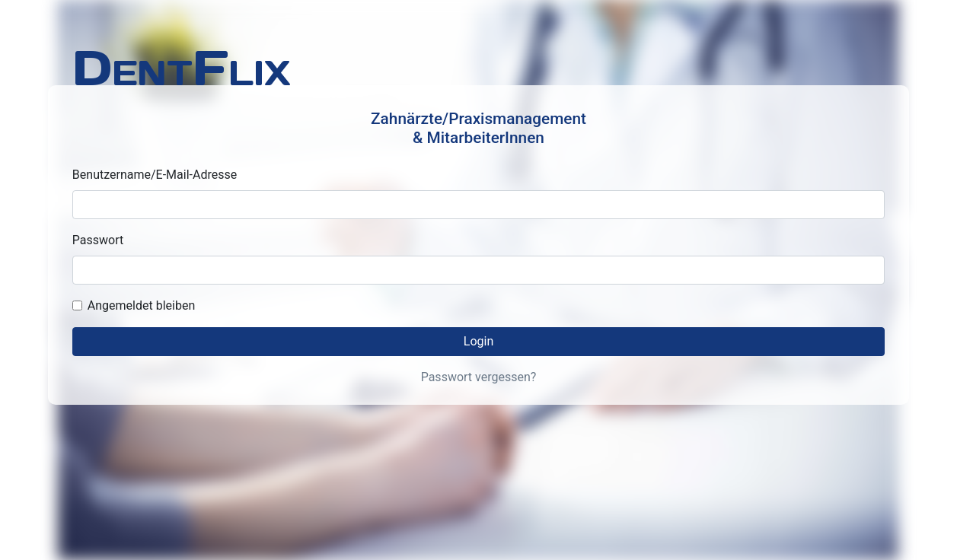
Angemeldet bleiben (141, 305)
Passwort (98, 240)
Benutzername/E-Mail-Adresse (155, 175)
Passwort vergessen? (479, 377)
